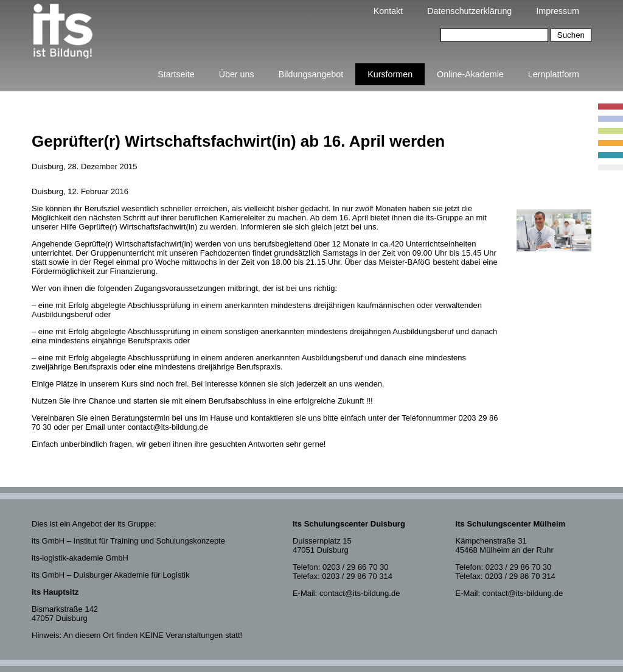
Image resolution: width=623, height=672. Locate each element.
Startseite (176, 74)
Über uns (237, 74)
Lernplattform (554, 74)
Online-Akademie (470, 74)
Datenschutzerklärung (469, 11)
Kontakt (388, 11)
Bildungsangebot (311, 74)
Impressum (558, 11)
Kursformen (390, 74)
